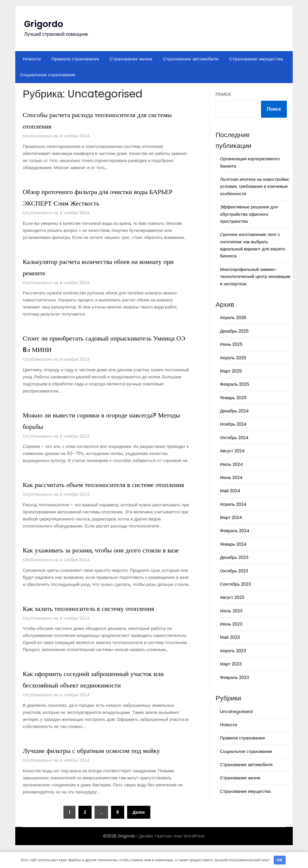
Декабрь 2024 (234, 411)
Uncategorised (236, 711)
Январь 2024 (233, 544)
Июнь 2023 (231, 624)
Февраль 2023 (234, 677)
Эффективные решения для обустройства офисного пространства (249, 214)
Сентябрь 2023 (235, 584)
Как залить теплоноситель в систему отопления (100, 631)
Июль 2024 (231, 464)
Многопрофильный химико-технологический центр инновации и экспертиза (255, 277)
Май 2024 (230, 491)
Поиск (223, 94)
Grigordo (44, 24)
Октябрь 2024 (234, 438)
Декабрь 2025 (234, 331)
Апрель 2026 (233, 317)
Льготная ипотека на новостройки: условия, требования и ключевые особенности (255, 186)
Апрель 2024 (233, 504)
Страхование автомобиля (191, 59)
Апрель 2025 (233, 358)
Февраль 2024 (235, 531)
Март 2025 (231, 371)
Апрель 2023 (233, 651)
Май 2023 (230, 637)
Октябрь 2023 (234, 571)
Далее (139, 835)
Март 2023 (231, 664)
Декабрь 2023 (234, 557)
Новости (32, 59)
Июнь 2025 (231, 344)
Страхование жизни (131, 59)
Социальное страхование (48, 75)
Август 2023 (232, 597)
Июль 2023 (231, 611)
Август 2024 (232, 451)
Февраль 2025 (235, 384)
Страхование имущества (256, 59)
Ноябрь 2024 (233, 424)
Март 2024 (231, 517)
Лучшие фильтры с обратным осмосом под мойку (104, 773)
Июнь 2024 (231, 477)
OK (280, 860)
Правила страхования (75, 59)
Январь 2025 (233, 398)
